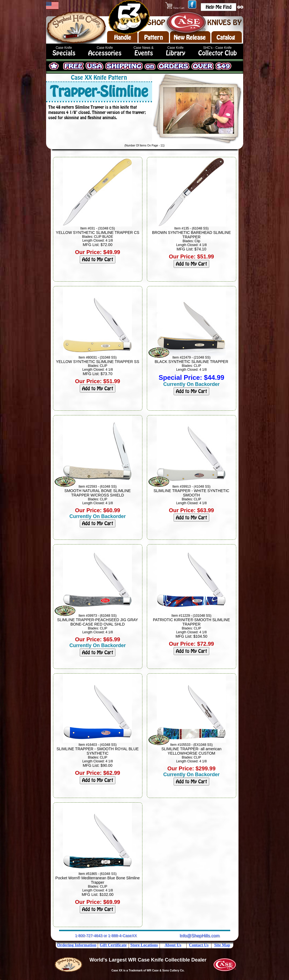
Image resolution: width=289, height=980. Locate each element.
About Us (173, 945)
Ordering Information (77, 945)
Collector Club (218, 53)
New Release (190, 38)
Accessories (105, 53)
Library (176, 53)
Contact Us (199, 945)
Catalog (226, 38)
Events (144, 53)
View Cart (175, 8)
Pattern (153, 38)
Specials (64, 53)
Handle (123, 38)
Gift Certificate (113, 945)
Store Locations (144, 945)
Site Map (222, 945)
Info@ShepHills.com (199, 936)
